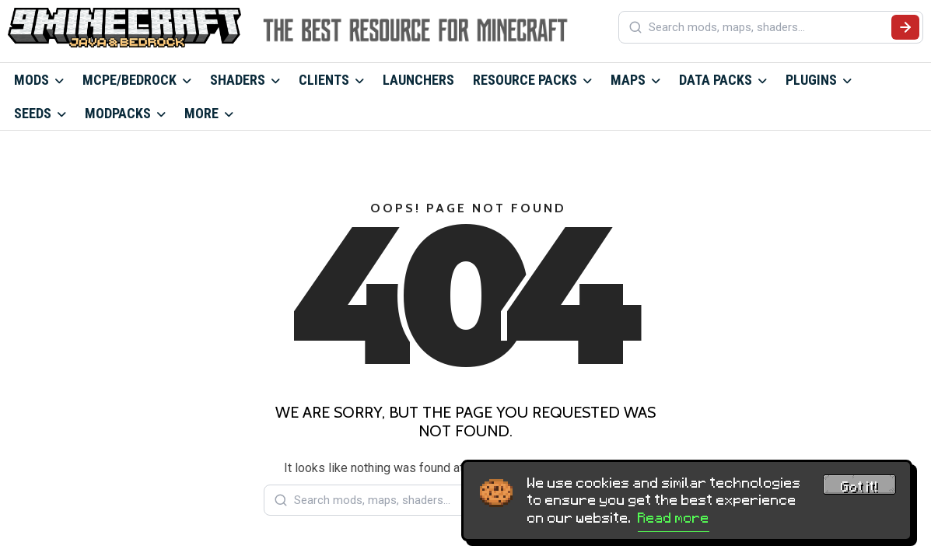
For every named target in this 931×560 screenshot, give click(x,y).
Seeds (33, 113)
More (201, 113)
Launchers (418, 80)
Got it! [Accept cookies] (859, 487)
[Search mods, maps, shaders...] (767, 27)
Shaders (238, 80)
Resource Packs (525, 80)
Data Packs (716, 80)
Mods (31, 80)
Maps (628, 80)
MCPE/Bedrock (129, 80)
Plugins (811, 80)
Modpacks (118, 113)
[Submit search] (905, 27)
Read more (674, 518)
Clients (324, 80)
